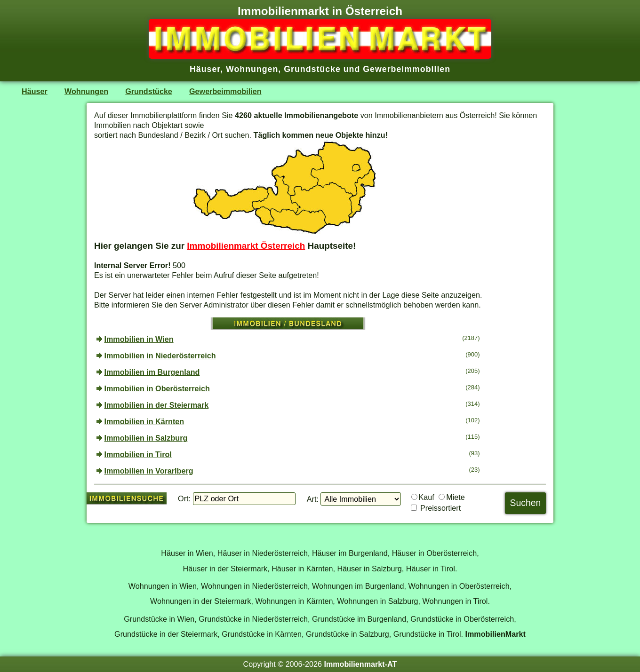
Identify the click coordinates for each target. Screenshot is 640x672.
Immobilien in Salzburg (146, 438)
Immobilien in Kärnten (144, 421)
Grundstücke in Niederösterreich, (254, 619)
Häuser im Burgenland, (351, 553)
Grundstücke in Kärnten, (263, 634)
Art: (313, 499)
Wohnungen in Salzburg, (379, 601)
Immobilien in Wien (139, 339)
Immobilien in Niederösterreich (160, 356)
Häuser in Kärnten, (303, 569)
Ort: (184, 498)
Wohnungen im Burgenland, (359, 586)
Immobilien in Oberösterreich (157, 388)
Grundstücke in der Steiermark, (167, 634)
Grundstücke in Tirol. (428, 634)
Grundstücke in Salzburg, (348, 634)
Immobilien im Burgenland (152, 372)
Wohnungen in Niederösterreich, (255, 586)
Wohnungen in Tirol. (456, 601)
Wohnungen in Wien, (164, 586)
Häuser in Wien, (188, 553)
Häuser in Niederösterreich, (264, 553)
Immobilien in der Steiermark (157, 405)
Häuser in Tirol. (432, 569)
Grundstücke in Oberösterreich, (463, 619)
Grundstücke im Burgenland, (360, 619)
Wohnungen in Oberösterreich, (460, 586)
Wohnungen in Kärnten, (295, 601)
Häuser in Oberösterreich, (436, 553)
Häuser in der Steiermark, (226, 569)
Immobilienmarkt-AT (360, 664)
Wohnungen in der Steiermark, (202, 601)
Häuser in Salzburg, (370, 569)
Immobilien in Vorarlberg (149, 471)
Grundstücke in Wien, (160, 619)
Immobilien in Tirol (138, 454)
